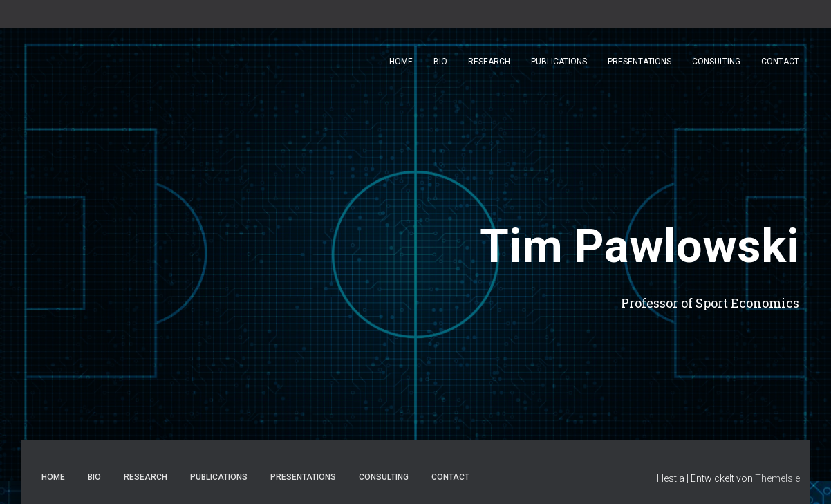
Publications (559, 62)
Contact (780, 62)
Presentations (639, 62)
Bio (440, 62)
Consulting (716, 62)
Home (401, 62)
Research (489, 62)
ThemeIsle (777, 478)
